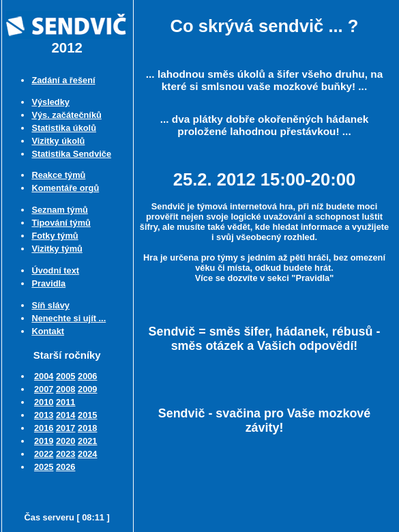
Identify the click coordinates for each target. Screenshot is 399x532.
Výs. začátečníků (66, 115)
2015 (87, 415)
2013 (44, 415)
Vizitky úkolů (58, 141)
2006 (87, 376)
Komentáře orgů (65, 188)
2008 (65, 389)
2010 (44, 402)
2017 (65, 428)
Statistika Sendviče (71, 154)
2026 (65, 467)
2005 (65, 376)
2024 (87, 454)
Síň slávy (50, 305)
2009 (87, 389)
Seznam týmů (60, 210)
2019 (44, 441)
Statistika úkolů (64, 128)
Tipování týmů (61, 223)
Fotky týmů (55, 236)
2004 (44, 376)
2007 (44, 389)
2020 (65, 441)
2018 (87, 428)
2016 (44, 428)
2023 (65, 454)
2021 (87, 441)
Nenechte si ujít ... (69, 318)
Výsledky (50, 102)
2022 (44, 454)
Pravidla (48, 283)
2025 (44, 467)
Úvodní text (55, 270)
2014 (65, 415)
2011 (65, 402)
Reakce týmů (58, 175)
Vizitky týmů (57, 249)
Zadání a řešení (63, 80)
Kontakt (48, 331)
